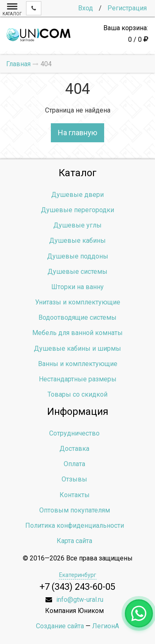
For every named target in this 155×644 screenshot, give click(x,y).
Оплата (74, 464)
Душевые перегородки (77, 210)
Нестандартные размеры (78, 379)
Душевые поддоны (78, 256)
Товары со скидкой (77, 394)
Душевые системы (77, 272)
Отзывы (74, 479)
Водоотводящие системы (77, 317)
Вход (86, 8)
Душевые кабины (77, 241)
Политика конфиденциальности (75, 525)
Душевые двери (77, 195)
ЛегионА (106, 626)
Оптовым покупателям (75, 510)
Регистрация (127, 8)
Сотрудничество (74, 433)
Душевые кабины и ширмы (77, 348)
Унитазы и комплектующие (78, 302)
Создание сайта (60, 626)
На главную (77, 133)
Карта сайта (74, 541)
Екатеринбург (78, 575)
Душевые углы (77, 225)
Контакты (75, 495)
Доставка (74, 449)
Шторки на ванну (77, 287)
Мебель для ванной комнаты (77, 333)
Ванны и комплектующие (78, 364)
